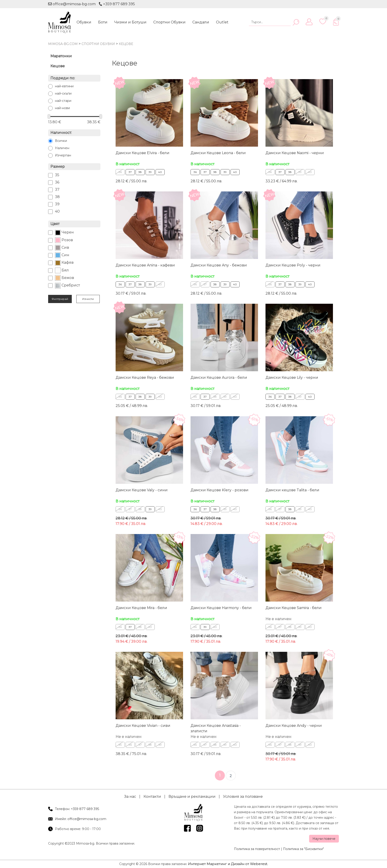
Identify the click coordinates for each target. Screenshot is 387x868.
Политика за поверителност (257, 848)
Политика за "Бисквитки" (303, 848)
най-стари (63, 101)
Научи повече (324, 838)
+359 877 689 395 (117, 4)
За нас (130, 796)
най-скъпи (63, 93)
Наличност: (61, 133)
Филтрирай (60, 299)
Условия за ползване (243, 796)
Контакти (152, 796)
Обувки (84, 22)
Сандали (201, 22)
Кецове (58, 66)
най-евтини (64, 86)
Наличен (62, 148)
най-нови (62, 108)
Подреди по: (63, 78)
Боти (103, 22)
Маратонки (61, 56)
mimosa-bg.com (63, 44)
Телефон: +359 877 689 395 (77, 808)
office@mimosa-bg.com (72, 4)
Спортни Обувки (169, 22)
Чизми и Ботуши (130, 22)
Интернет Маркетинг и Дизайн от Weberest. (228, 863)
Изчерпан (63, 155)
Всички (61, 141)
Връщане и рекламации (192, 796)
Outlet (222, 22)
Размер (58, 167)
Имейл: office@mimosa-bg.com (81, 818)
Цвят (55, 224)
